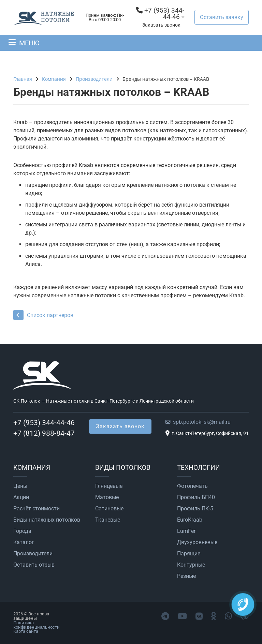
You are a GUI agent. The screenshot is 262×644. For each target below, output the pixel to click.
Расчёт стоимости (37, 509)
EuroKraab (190, 520)
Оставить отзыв (34, 565)
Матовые (107, 497)
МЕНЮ (29, 43)
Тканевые (108, 520)
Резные (186, 576)
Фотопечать (192, 486)
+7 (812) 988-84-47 (44, 433)
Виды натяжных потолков (47, 520)
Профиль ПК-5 (195, 509)
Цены (20, 486)
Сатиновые (109, 509)
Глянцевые (109, 486)
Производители (33, 554)
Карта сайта (26, 631)
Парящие (189, 554)
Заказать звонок (161, 25)
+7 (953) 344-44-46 (164, 14)
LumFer (186, 531)
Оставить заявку (222, 17)
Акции (21, 497)
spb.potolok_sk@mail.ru (202, 422)
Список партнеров (43, 315)
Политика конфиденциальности (37, 625)
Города (22, 531)
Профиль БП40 (196, 497)
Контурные (191, 565)
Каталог (24, 542)
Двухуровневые (197, 542)
